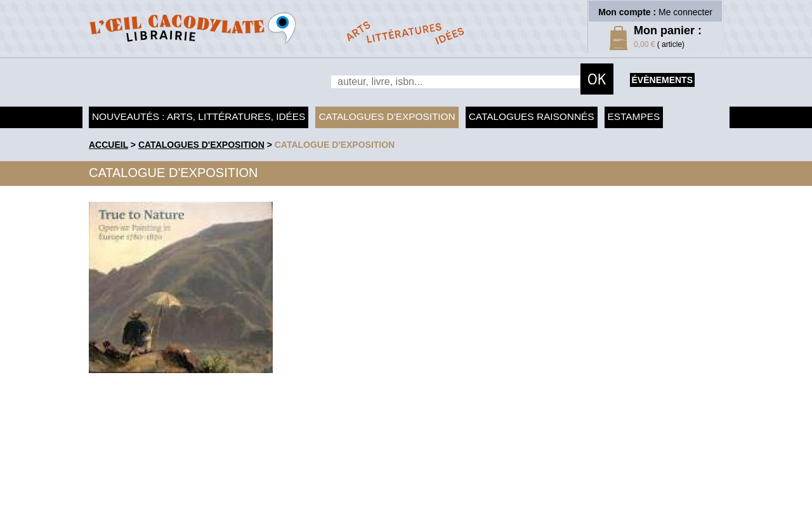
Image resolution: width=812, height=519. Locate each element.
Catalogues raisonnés (532, 116)
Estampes (634, 116)
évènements (662, 80)
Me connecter (685, 12)
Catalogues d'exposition (387, 116)
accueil (108, 145)
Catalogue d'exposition (335, 145)
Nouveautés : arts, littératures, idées (199, 116)
